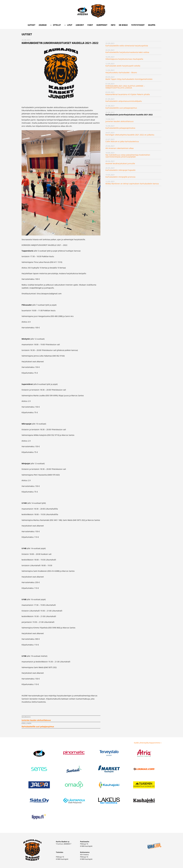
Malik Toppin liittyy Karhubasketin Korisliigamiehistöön (129, 79)
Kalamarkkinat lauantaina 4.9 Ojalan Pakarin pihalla (128, 94)
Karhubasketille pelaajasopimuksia (120, 128)
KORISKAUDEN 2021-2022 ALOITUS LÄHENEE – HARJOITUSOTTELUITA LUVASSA (125, 87)
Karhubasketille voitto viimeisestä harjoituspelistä (127, 46)
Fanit (90, 25)
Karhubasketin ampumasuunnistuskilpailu (124, 101)
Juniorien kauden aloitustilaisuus (120, 121)
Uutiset (31, 25)
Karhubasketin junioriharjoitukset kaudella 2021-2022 (129, 115)
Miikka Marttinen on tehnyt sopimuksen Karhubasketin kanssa (132, 184)
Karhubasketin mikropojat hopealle (120, 170)
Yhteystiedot (138, 25)
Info (113, 25)
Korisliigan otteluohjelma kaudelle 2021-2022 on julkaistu (130, 135)
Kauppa (152, 25)
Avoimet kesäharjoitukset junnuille (120, 163)
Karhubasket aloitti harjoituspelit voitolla (123, 66)
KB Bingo (123, 25)
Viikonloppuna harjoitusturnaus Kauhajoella (124, 59)
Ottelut (57, 25)
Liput (70, 25)
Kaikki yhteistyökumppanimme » (148, 743)
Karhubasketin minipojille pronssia (120, 177)
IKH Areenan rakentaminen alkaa (120, 148)
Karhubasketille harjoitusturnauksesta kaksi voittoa (127, 52)
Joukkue (43, 25)
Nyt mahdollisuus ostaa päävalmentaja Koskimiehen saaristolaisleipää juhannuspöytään (128, 156)
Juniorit (80, 25)
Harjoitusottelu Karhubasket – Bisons (121, 72)
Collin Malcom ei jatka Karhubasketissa (122, 141)
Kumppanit (102, 25)
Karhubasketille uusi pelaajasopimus (121, 108)
